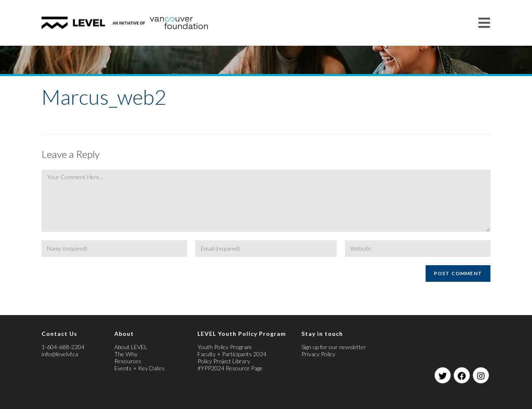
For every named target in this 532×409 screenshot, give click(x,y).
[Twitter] (443, 375)
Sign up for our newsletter (334, 347)
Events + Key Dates (139, 368)
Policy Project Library (224, 361)
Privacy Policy (318, 354)
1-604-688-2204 (63, 347)
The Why (126, 354)
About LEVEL (131, 347)
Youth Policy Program (224, 347)
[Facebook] (462, 375)
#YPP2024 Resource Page (230, 368)
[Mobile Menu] (484, 23)
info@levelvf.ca (60, 354)
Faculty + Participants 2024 (232, 354)
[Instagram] (481, 375)
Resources (128, 361)
